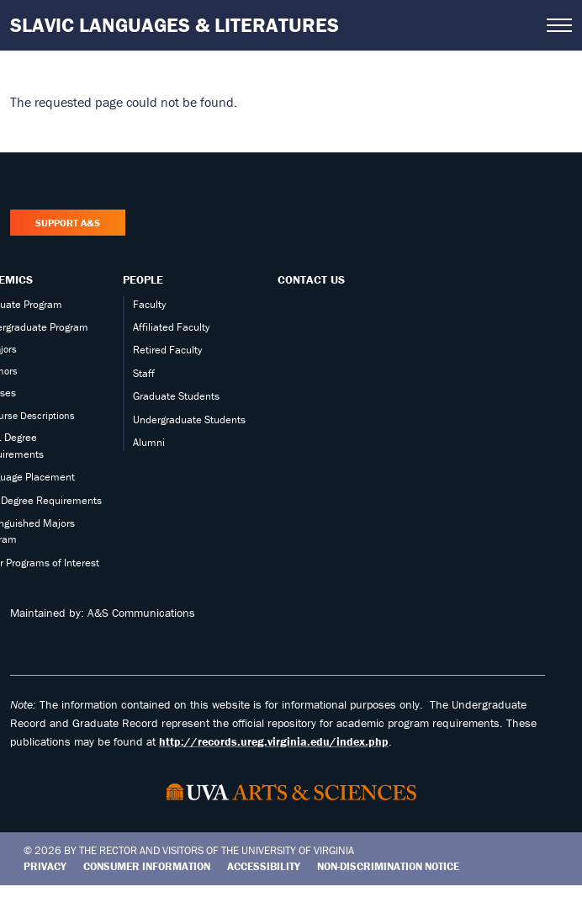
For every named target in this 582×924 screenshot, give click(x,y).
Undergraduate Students (189, 420)
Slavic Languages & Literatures (175, 25)
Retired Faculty (167, 350)
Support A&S (68, 223)
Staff (144, 373)
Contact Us (311, 279)
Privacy (45, 866)
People (143, 279)
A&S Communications (141, 613)
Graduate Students (176, 396)
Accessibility (264, 866)
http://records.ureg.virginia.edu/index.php (274, 741)
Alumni (149, 442)
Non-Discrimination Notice (388, 866)
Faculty (149, 304)
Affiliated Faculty (171, 327)
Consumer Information (147, 866)
